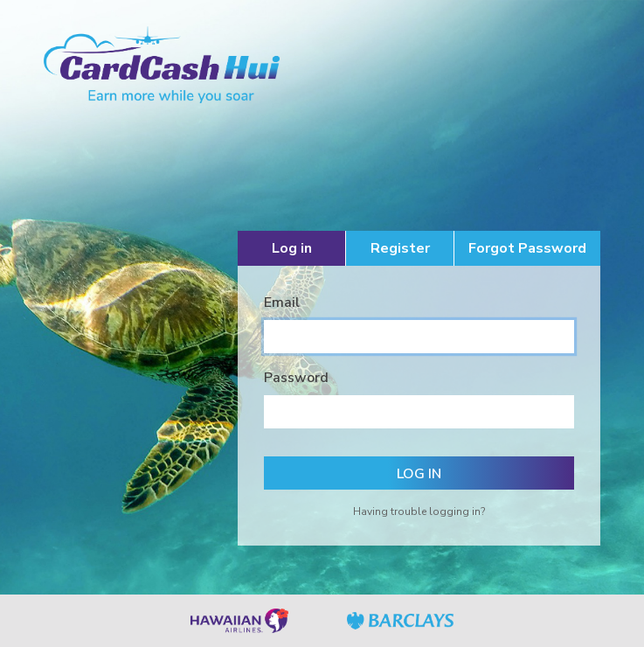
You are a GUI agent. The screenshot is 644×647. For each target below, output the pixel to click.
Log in (292, 248)
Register (400, 248)
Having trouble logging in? (419, 511)
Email (282, 303)
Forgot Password (527, 248)
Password (296, 378)
